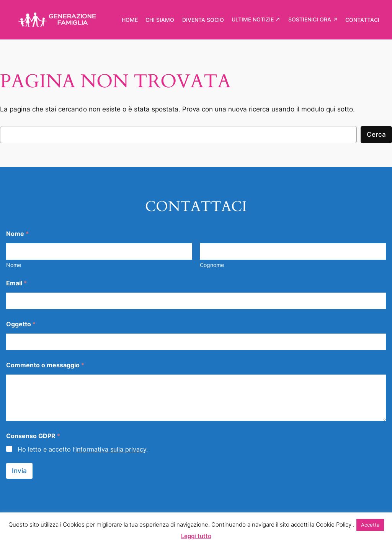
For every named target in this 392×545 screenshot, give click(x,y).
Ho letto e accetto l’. (83, 449)
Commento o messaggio (45, 365)
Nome (14, 265)
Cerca (376, 134)
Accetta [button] (370, 525)
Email (16, 283)
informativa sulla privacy (111, 449)
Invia (19, 471)
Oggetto (21, 324)
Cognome (212, 265)
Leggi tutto (196, 536)
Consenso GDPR (33, 436)
